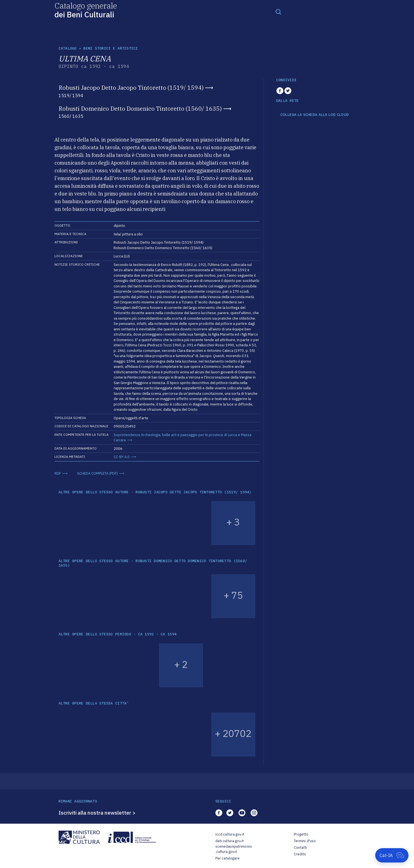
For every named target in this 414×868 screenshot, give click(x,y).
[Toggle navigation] (278, 12)
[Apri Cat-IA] (392, 855)
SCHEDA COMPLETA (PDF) (97, 473)
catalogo (68, 48)
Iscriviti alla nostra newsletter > (97, 813)
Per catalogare (228, 858)
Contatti (301, 847)
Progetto (301, 834)
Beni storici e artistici (111, 48)
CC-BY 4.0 (122, 457)
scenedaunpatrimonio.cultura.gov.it (234, 849)
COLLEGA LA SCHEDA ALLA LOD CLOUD (315, 115)
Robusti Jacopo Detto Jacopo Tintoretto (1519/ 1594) (131, 88)
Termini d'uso (305, 841)
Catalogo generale (86, 10)
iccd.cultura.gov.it (230, 834)
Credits (300, 854)
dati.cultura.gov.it (230, 841)
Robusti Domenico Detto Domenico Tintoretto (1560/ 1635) (140, 108)
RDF (58, 473)
